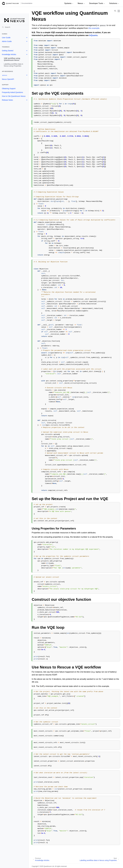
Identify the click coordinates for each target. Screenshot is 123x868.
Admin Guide (7, 41)
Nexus (81, 3)
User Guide (6, 38)
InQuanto (93, 35)
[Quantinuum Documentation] (10, 3)
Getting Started (8, 51)
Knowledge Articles (9, 54)
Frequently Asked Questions (12, 92)
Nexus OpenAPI (8, 79)
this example (94, 28)
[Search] (14, 27)
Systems (69, 3)
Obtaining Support (9, 89)
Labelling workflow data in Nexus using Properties (13, 65)
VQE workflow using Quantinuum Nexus (12, 59)
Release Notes (7, 100)
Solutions (114, 3)
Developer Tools (97, 3)
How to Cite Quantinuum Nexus (14, 96)
